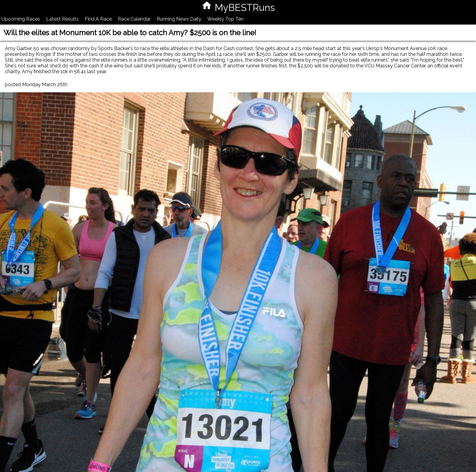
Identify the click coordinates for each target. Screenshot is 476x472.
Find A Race (98, 19)
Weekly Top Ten (225, 19)
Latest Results (62, 19)
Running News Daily (179, 19)
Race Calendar (134, 19)
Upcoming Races (21, 19)
